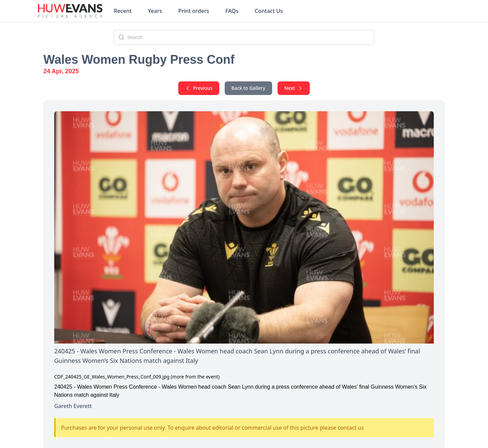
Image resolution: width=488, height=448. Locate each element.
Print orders (194, 11)
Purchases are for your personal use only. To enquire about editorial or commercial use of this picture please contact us (212, 428)
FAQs (232, 11)
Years (155, 11)
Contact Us (269, 11)
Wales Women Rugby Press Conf (139, 60)
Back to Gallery (248, 88)
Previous (199, 88)
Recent (123, 11)
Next (294, 88)
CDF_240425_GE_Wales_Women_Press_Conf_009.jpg (112, 377)
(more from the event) (195, 377)
